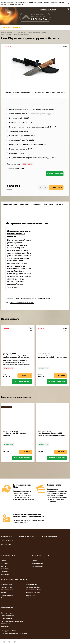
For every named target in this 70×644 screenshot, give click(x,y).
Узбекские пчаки (32, 598)
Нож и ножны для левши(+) (21, 136)
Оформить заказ (37, 566)
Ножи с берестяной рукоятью (22, 303)
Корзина (34, 561)
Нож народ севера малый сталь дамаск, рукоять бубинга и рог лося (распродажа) (52, 357)
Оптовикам (5, 574)
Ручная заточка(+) (18, 118)
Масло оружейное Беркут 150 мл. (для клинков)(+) (30, 109)
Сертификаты (6, 624)
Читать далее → (14, 287)
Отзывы (4, 566)
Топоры (4, 592)
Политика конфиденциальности (12, 621)
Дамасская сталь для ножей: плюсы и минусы (19, 234)
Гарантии (4, 571)
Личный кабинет (37, 563)
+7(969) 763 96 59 (7, 536)
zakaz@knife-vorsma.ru (49, 536)
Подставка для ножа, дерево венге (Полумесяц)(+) (31, 158)
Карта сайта (5, 626)
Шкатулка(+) (16, 153)
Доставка (4, 563)
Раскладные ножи (7, 590)
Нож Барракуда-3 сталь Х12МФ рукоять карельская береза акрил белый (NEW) (52, 435)
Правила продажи (7, 616)
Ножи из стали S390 (33, 587)
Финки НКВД (31, 595)
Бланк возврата (6, 618)
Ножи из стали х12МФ (33, 592)
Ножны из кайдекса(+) (20, 123)
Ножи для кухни (7, 587)
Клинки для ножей (7, 595)
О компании (5, 569)
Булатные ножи (31, 584)
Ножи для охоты (7, 584)
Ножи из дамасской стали (37, 33)
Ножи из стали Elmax (33, 590)
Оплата (4, 561)
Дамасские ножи (7, 598)
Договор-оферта (7, 613)
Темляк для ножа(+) (18, 131)
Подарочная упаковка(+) (20, 149)
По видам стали (20, 33)
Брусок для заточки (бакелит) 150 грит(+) (26, 145)
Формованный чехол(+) (20, 140)
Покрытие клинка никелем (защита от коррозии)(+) (32, 127)
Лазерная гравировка (17, 114)
